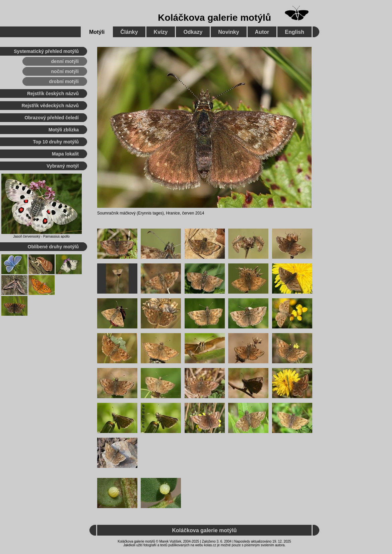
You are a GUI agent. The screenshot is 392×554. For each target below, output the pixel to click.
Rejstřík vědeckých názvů (50, 106)
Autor (262, 32)
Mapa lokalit (65, 154)
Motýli (97, 32)
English (295, 32)
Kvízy (161, 32)
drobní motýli (64, 81)
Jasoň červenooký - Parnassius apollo (41, 236)
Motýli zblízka (64, 130)
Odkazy (193, 32)
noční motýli (65, 71)
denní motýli (65, 61)
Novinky (228, 32)
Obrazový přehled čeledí (52, 118)
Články (129, 32)
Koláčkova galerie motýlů (214, 18)
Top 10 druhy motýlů (56, 142)
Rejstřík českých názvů (53, 94)
